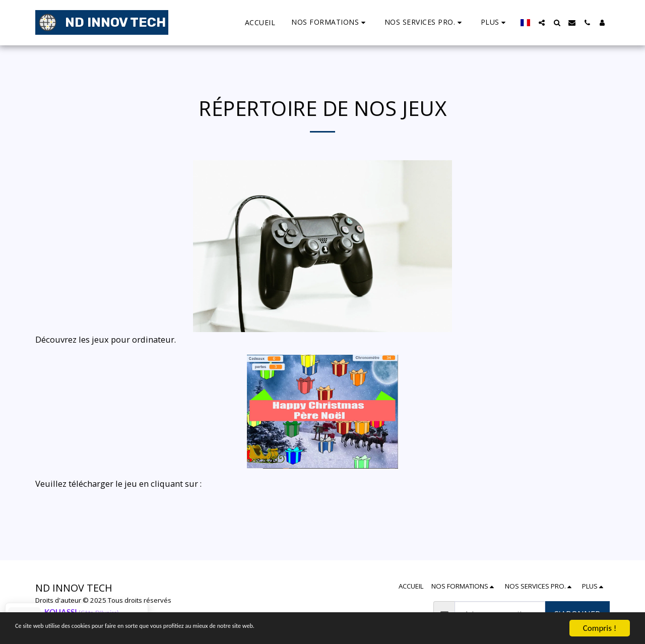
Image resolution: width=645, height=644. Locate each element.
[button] (330, 22)
